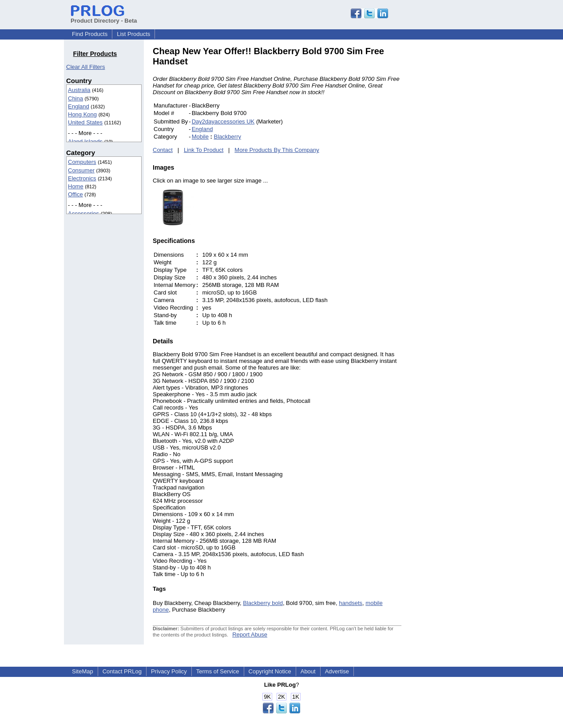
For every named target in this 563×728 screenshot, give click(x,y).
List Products (133, 34)
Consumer (81, 170)
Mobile (200, 137)
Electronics (82, 178)
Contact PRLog (122, 671)
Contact (163, 150)
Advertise (337, 671)
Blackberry (228, 137)
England (79, 106)
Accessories (83, 213)
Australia (79, 90)
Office (75, 194)
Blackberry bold (263, 603)
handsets (351, 603)
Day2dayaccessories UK (223, 121)
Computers (82, 162)
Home (76, 186)
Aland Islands (85, 141)
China (75, 98)
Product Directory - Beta (104, 17)
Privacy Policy (169, 671)
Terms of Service (218, 671)
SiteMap (83, 671)
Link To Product (204, 150)
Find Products (90, 34)
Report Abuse (250, 635)
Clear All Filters (85, 67)
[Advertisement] (461, 179)
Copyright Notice (270, 671)
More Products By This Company (277, 150)
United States (85, 122)
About (308, 671)
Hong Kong (82, 114)
